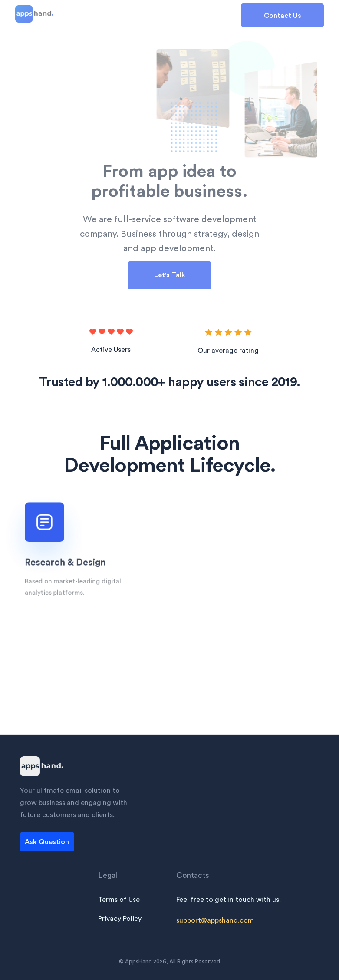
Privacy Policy (120, 919)
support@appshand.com (215, 920)
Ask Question (47, 842)
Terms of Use (119, 900)
